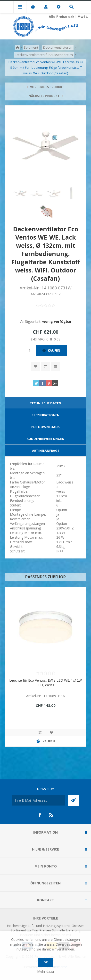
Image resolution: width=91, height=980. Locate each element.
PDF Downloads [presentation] (45, 427)
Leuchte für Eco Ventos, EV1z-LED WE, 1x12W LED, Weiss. (45, 683)
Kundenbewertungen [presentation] (45, 439)
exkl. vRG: (38, 339)
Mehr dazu (45, 971)
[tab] (45, 403)
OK (46, 962)
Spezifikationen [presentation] (45, 415)
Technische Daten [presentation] (45, 403)
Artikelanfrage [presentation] (46, 451)
